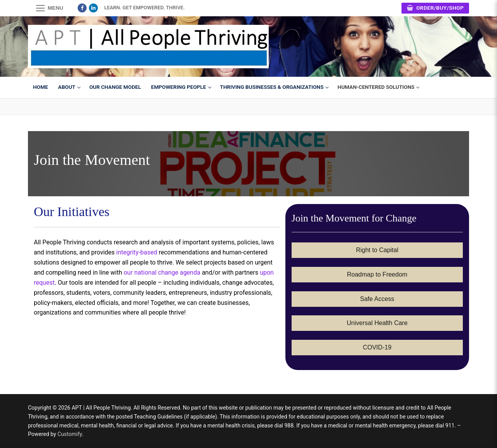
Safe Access (377, 299)
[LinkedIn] (93, 8)
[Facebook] (82, 8)
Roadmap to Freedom (377, 274)
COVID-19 (377, 347)
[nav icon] (50, 8)
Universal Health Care (377, 323)
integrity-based (136, 252)
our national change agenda (162, 272)
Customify (70, 434)
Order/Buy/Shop (435, 8)
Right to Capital (377, 250)
